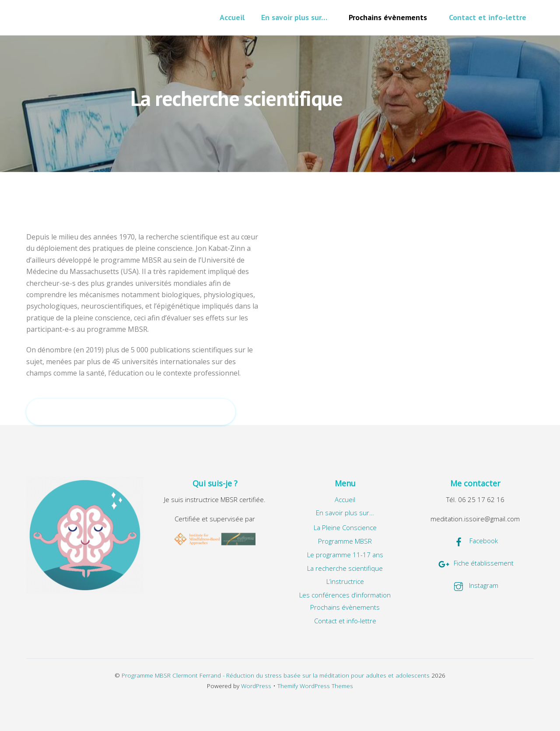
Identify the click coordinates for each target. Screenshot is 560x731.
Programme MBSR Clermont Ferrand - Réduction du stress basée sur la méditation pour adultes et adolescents (276, 675)
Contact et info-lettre (488, 17)
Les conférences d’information (345, 595)
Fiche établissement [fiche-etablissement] (474, 563)
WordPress (256, 686)
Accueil (232, 17)
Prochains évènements (388, 17)
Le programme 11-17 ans (345, 555)
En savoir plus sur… (294, 17)
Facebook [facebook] (474, 541)
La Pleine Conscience (345, 527)
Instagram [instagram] (474, 585)
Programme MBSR (345, 541)
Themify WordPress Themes (315, 686)
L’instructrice (345, 581)
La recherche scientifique (345, 568)
